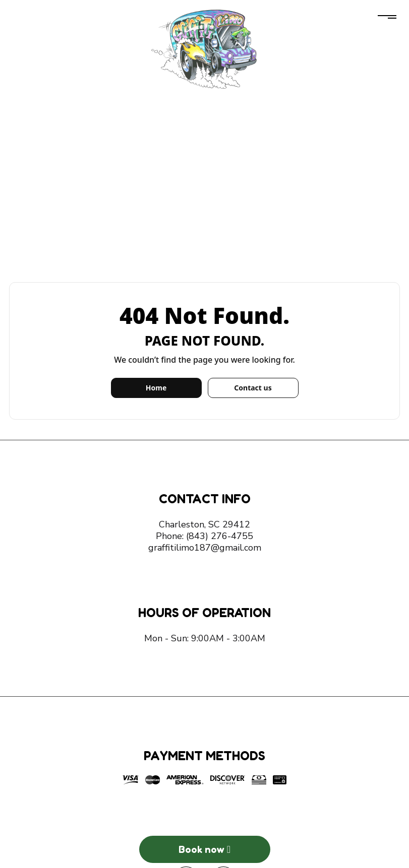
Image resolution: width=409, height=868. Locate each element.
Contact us (253, 388)
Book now (204, 849)
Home (156, 388)
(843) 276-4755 (220, 536)
